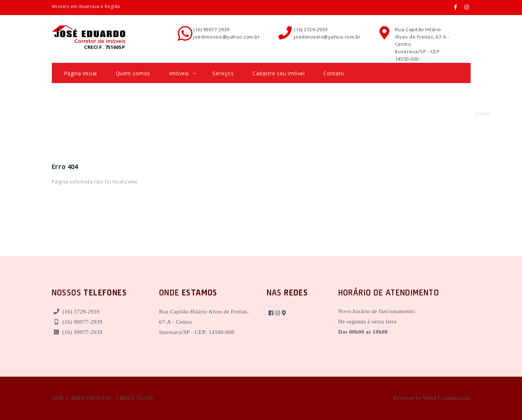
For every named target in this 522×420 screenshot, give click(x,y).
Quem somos (133, 73)
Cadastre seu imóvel (278, 73)
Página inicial (80, 73)
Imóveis (183, 73)
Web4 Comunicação (447, 398)
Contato (334, 73)
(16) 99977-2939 (211, 29)
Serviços (223, 73)
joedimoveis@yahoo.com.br (226, 37)
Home (483, 114)
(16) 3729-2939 (311, 29)
